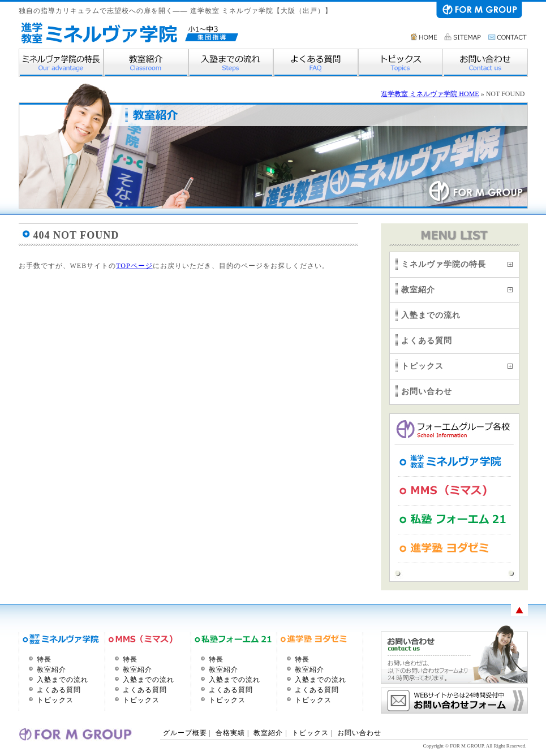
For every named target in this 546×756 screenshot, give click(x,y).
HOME (424, 37)
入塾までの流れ (231, 63)
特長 (44, 659)
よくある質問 (316, 63)
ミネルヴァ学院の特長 (61, 63)
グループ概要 (186, 733)
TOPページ (134, 266)
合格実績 (230, 733)
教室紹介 (146, 63)
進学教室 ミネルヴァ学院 (98, 33)
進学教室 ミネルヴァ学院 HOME (430, 94)
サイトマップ (463, 37)
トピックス (401, 63)
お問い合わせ (508, 37)
